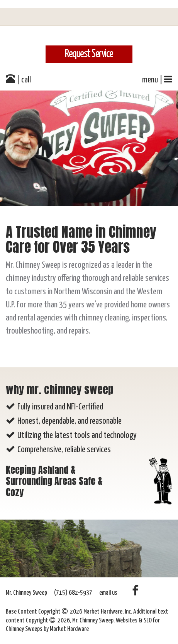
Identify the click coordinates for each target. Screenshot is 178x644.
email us (108, 593)
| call (18, 79)
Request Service (89, 54)
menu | (157, 79)
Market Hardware (69, 629)
